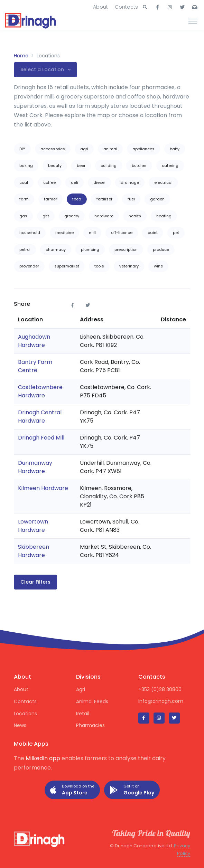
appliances (143, 149)
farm (24, 199)
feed (77, 199)
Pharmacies (90, 725)
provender (29, 266)
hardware (104, 216)
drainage (130, 182)
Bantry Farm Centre (35, 366)
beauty (55, 166)
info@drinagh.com (161, 701)
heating (164, 216)
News (20, 725)
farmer (50, 199)
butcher (139, 166)
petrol (25, 249)
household (30, 233)
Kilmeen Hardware (43, 488)
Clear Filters (35, 582)
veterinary (129, 266)
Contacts (126, 7)
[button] (145, 7)
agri (84, 149)
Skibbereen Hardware (34, 551)
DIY (22, 149)
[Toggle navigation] (193, 21)
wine (158, 266)
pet (176, 233)
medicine (64, 233)
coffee (49, 182)
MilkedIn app (43, 758)
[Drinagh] (31, 21)
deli (75, 182)
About (100, 7)
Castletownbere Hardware (40, 391)
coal (24, 182)
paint (153, 233)
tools (99, 266)
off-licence (122, 233)
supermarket (67, 266)
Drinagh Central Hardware (40, 417)
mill (92, 233)
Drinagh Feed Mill (41, 438)
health (135, 216)
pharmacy (56, 249)
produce (161, 249)
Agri (81, 689)
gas (23, 216)
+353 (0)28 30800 (160, 689)
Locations (25, 714)
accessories (53, 149)
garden (157, 199)
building (109, 166)
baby (175, 149)
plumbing (90, 249)
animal (110, 149)
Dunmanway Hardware (35, 467)
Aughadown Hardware (34, 341)
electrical (163, 182)
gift (46, 216)
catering (170, 166)
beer (81, 166)
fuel (131, 199)
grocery (72, 216)
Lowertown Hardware (33, 526)
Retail (83, 714)
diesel (99, 182)
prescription (126, 249)
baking (26, 166)
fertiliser (104, 199)
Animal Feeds (92, 701)
